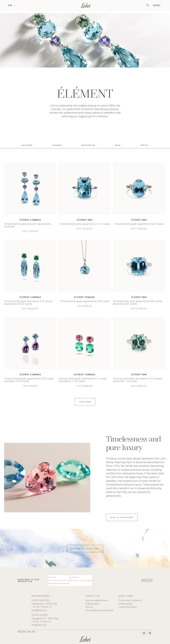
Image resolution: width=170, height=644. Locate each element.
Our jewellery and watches (99, 610)
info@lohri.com (39, 610)
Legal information (128, 607)
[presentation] (117, 580)
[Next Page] (85, 402)
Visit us (89, 607)
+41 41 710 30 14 (41, 607)
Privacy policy (125, 604)
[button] (12, 5)
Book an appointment (97, 601)
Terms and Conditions (130, 601)
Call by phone (92, 604)
